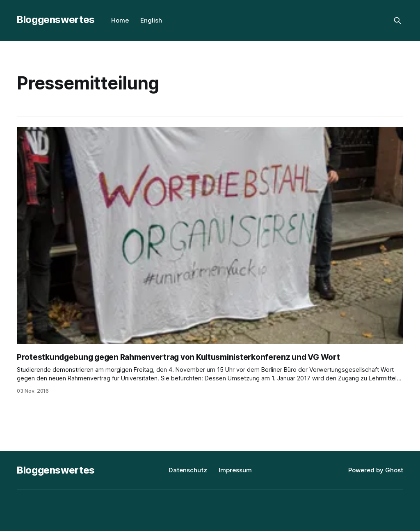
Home (120, 20)
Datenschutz (188, 470)
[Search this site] (397, 21)
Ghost (394, 470)
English (151, 20)
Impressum (235, 470)
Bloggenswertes (56, 19)
